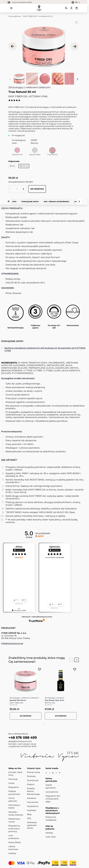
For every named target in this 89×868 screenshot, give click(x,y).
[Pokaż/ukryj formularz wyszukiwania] (66, 8)
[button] (19, 608)
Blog (29, 814)
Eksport (31, 784)
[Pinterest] (60, 773)
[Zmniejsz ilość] (11, 189)
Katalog (49, 833)
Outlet (12, 783)
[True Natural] (52, 150)
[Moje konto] (71, 8)
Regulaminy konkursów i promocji (14, 829)
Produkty (31, 776)
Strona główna (15, 16)
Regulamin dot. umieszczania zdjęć (53, 799)
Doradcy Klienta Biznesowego (33, 791)
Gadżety (12, 853)
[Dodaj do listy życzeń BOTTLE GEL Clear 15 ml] (75, 669)
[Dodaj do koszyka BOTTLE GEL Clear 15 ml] (61, 716)
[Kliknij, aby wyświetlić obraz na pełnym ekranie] (44, 46)
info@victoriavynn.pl (12, 643)
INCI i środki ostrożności (57, 202)
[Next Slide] (77, 660)
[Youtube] (53, 773)
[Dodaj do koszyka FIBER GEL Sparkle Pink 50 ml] (26, 716)
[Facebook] (50, 773)
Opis (14, 202)
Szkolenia (31, 798)
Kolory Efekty (15, 842)
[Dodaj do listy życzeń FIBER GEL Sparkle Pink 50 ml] (40, 669)
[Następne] (75, 46)
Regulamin (14, 787)
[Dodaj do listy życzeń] (76, 22)
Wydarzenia (33, 806)
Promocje (13, 779)
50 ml (24, 166)
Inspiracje (31, 810)
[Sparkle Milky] (35, 150)
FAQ (29, 818)
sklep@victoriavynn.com (20, 741)
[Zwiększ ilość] (23, 189)
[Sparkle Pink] (17, 150)
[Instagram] (46, 773)
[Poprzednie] (13, 46)
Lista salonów (52, 792)
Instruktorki (33, 802)
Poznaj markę (33, 772)
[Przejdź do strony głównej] (39, 8)
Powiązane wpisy (30, 202)
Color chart (51, 837)
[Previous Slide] (71, 660)
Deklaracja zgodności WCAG (32, 825)
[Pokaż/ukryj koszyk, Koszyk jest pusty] (77, 8)
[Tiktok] (56, 773)
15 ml (12, 166)
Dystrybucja (33, 780)
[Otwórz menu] (11, 8)
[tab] (43, 724)
